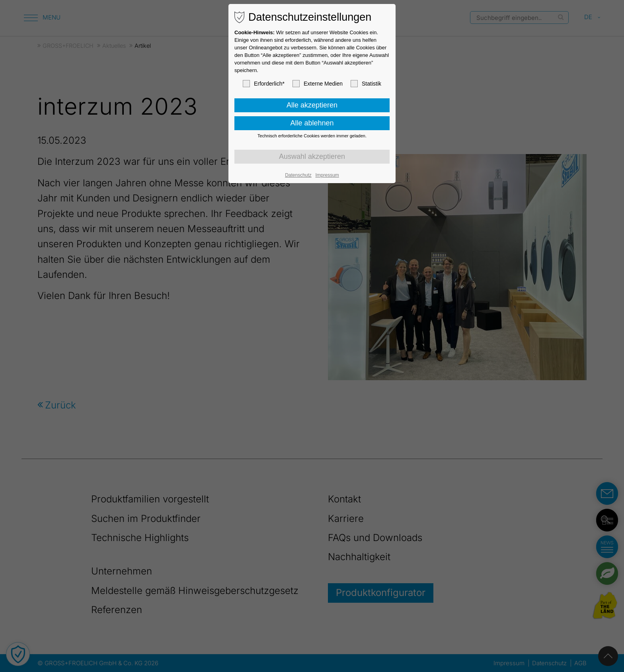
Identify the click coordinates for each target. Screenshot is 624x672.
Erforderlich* (264, 84)
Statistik (366, 84)
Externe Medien (318, 84)
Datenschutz (298, 175)
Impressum (327, 175)
